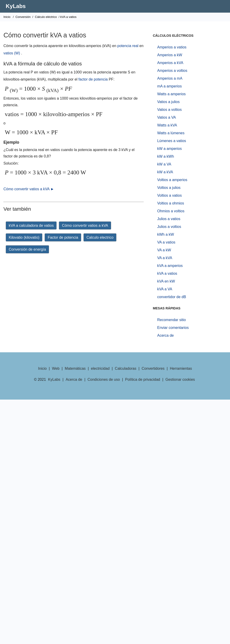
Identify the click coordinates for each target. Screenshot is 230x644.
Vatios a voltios (169, 110)
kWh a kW (165, 234)
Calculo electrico (100, 237)
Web (56, 368)
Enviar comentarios (173, 328)
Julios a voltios (169, 227)
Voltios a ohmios (171, 203)
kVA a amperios (170, 266)
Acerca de (165, 335)
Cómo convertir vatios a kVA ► (29, 189)
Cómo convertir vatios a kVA (85, 225)
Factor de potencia (63, 237)
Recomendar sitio (171, 320)
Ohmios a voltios (171, 211)
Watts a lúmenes (171, 133)
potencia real (128, 46)
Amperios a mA (170, 78)
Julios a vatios (169, 219)
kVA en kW (166, 281)
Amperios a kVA (170, 63)
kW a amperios (169, 149)
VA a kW (164, 250)
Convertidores (153, 368)
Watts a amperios (171, 94)
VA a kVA (165, 258)
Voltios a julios (169, 188)
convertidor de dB (171, 297)
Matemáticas (75, 368)
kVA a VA (165, 289)
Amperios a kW (170, 55)
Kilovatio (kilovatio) (24, 237)
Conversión (23, 17)
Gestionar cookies (180, 379)
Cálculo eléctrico (46, 17)
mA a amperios (169, 86)
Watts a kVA (167, 125)
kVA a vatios (167, 273)
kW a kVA (165, 172)
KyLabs (16, 6)
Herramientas (181, 368)
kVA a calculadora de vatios (31, 225)
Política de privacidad (143, 379)
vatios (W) (12, 53)
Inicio (7, 17)
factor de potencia (93, 79)
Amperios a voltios (172, 71)
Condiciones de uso (104, 379)
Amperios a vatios (172, 47)
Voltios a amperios (172, 180)
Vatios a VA (166, 117)
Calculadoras (125, 368)
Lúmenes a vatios (171, 141)
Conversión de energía (27, 249)
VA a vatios (166, 242)
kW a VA (164, 164)
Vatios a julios (168, 102)
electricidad (100, 368)
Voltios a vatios (169, 195)
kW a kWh (165, 156)
